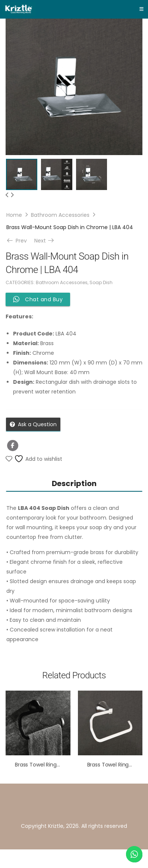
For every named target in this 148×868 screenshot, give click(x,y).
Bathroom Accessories (60, 215)
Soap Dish (101, 282)
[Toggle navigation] (141, 9)
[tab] (74, 483)
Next (45, 241)
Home (14, 215)
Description (74, 483)
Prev (18, 241)
